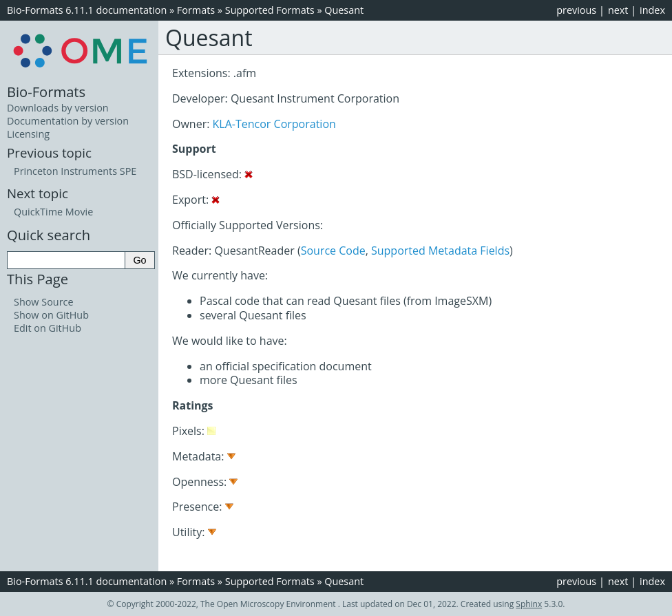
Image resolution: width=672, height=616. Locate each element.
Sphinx (529, 604)
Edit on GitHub (48, 328)
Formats (196, 10)
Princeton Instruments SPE (75, 171)
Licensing (28, 134)
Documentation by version (68, 121)
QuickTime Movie (53, 212)
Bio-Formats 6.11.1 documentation (87, 10)
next (618, 10)
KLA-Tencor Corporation (274, 124)
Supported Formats (270, 10)
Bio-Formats (46, 92)
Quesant (344, 10)
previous (576, 10)
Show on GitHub (51, 315)
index (652, 10)
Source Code (333, 251)
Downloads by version (58, 108)
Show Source (44, 302)
